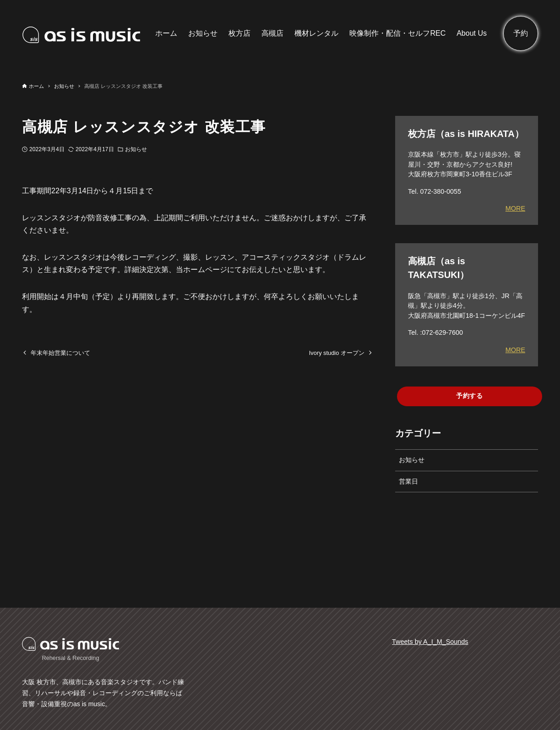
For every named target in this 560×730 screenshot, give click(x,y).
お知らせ (136, 149)
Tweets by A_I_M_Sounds (430, 642)
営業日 (408, 481)
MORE (515, 208)
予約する (470, 396)
